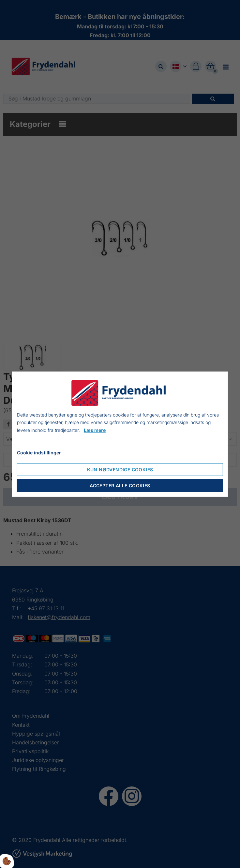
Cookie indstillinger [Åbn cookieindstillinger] (39, 453)
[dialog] (120, 434)
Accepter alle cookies (120, 486)
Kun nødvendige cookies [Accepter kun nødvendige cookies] (120, 470)
